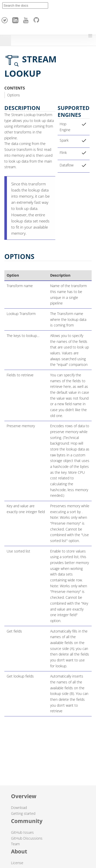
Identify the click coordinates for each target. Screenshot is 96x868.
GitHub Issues (22, 832)
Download (19, 808)
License (17, 863)
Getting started (23, 813)
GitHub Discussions (27, 838)
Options (14, 95)
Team (15, 844)
